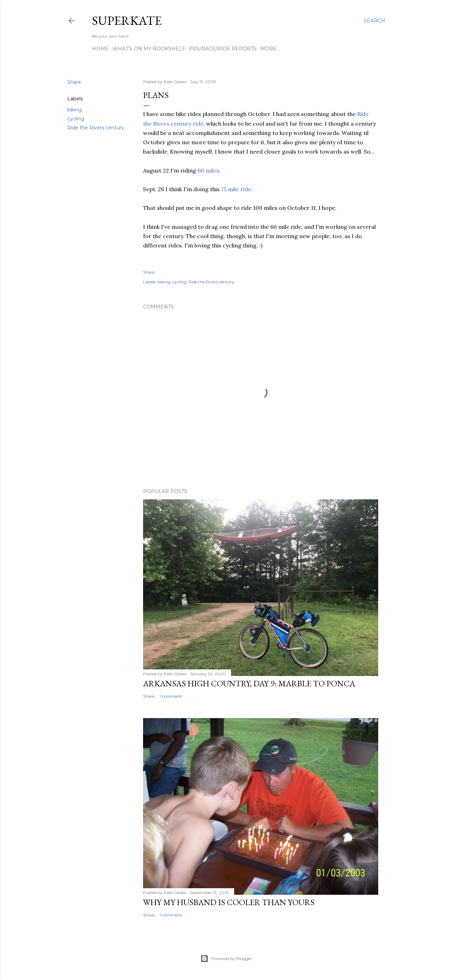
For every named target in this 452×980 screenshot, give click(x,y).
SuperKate (127, 21)
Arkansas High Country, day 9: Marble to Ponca (249, 683)
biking (74, 110)
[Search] (374, 21)
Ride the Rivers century (96, 128)
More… (270, 49)
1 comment (171, 696)
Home (100, 49)
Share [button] (74, 82)
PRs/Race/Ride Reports (223, 49)
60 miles (208, 170)
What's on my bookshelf (149, 49)
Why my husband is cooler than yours (229, 902)
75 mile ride (236, 189)
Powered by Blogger (226, 959)
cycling (76, 119)
